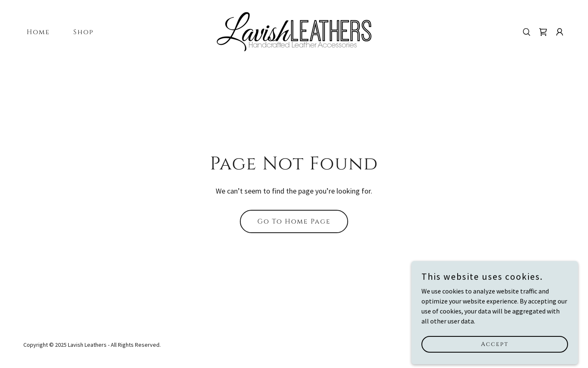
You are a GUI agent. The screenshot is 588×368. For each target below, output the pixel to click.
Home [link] (38, 32)
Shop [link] (83, 32)
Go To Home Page (294, 221)
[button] (560, 32)
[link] (294, 31)
